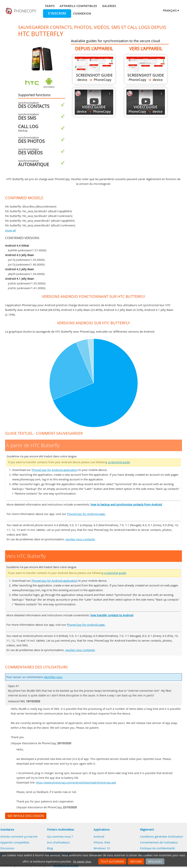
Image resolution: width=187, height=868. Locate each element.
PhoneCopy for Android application (55, 470)
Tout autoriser (112, 861)
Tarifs (50, 6)
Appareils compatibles (78, 6)
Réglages (155, 861)
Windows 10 (102, 848)
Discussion (7, 848)
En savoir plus (82, 862)
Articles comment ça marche (19, 836)
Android (99, 836)
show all (10, 230)
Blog (50, 848)
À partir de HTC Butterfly (94, 69)
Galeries (109, 6)
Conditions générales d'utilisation (162, 836)
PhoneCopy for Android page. (86, 514)
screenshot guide (119, 462)
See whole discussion (26, 816)
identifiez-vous (53, 677)
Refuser (136, 861)
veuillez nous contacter (80, 539)
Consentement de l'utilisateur (159, 842)
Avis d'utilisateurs (58, 842)
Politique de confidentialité (157, 848)
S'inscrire (57, 13)
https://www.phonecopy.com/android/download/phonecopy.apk (76, 783)
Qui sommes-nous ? (60, 836)
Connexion (82, 13)
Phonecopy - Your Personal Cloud (21, 11)
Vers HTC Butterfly (146, 69)
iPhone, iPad (102, 842)
